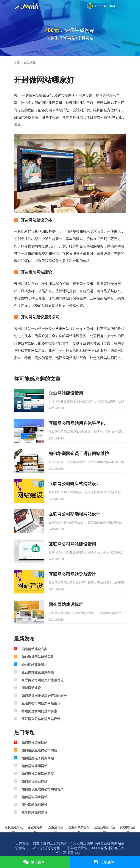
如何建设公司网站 (34, 743)
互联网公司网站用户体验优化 (77, 423)
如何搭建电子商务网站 (38, 758)
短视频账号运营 (14, 828)
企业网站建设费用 (66, 393)
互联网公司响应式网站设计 (75, 484)
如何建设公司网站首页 (38, 774)
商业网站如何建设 (34, 805)
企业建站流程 (56, 828)
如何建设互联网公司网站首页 (43, 789)
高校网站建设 (128, 828)
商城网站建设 (31, 688)
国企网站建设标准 (66, 604)
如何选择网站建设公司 (38, 657)
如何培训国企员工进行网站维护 (79, 454)
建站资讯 (30, 63)
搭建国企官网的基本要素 (39, 711)
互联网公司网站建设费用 (72, 544)
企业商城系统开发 (79, 828)
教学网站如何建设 (34, 812)
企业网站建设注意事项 (38, 672)
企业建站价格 (35, 828)
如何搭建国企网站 (34, 797)
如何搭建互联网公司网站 (39, 750)
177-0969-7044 (105, 6)
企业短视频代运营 (105, 828)
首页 (17, 63)
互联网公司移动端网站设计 (75, 514)
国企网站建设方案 (34, 649)
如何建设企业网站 (34, 781)
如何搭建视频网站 (34, 766)
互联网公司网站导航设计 (72, 574)
